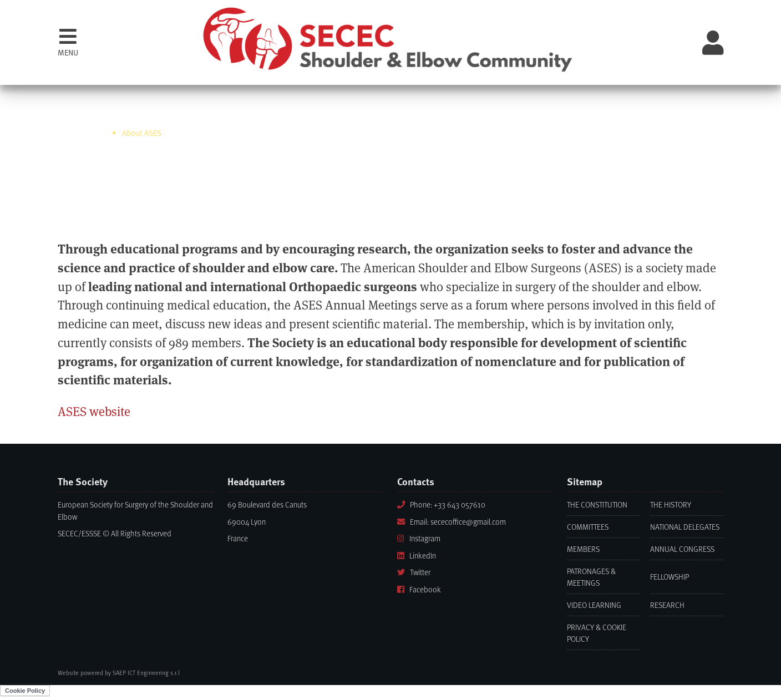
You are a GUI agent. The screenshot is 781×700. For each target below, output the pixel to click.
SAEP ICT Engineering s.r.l (146, 673)
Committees (588, 527)
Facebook (419, 589)
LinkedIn (417, 556)
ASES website (94, 412)
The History (671, 504)
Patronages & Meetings (591, 577)
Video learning (594, 605)
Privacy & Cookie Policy (597, 633)
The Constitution (597, 504)
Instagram (419, 538)
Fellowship (670, 577)
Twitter (414, 572)
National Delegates (685, 527)
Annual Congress (682, 549)
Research (667, 605)
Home (68, 133)
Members (583, 549)
